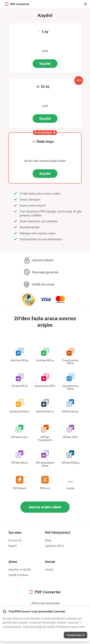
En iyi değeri (45, 132)
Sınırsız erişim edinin (45, 507)
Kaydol (45, 64)
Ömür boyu (45, 141)
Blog (48, 540)
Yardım (49, 569)
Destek (50, 562)
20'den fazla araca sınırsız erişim (45, 322)
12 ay (45, 86)
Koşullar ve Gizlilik (20, 569)
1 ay (45, 31)
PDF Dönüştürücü (58, 533)
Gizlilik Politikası (18, 575)
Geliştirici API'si (54, 546)
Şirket (13, 562)
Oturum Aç (15, 540)
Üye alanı (15, 533)
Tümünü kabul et (76, 635)
